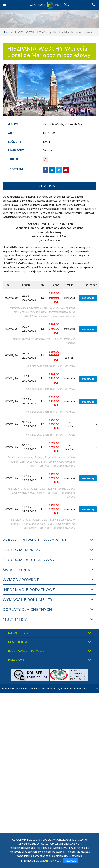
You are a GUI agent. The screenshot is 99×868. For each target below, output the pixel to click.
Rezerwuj (49, 186)
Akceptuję (70, 861)
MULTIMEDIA (15, 619)
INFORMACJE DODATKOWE (29, 589)
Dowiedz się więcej (49, 860)
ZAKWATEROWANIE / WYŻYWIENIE (36, 540)
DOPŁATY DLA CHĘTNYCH (27, 609)
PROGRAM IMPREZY (22, 550)
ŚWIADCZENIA (16, 570)
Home (6, 32)
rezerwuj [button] (88, 298)
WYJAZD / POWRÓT (21, 580)
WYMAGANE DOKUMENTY (28, 599)
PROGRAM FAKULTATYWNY (29, 560)
